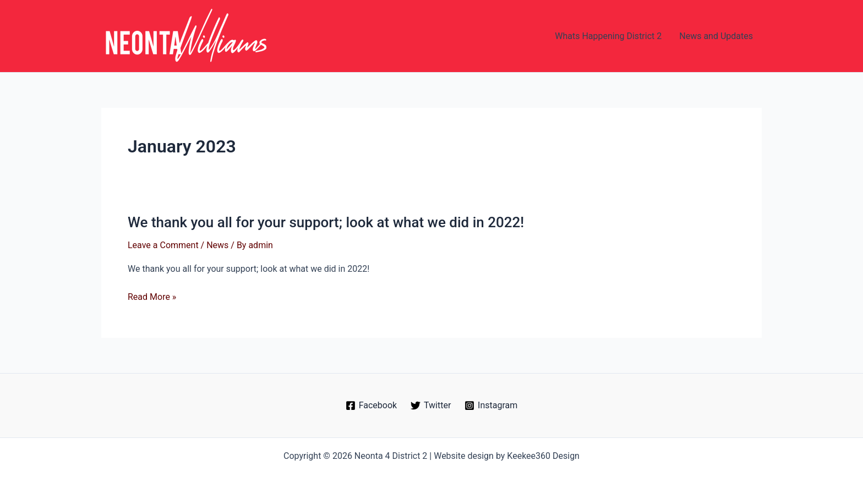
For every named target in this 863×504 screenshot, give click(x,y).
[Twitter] (431, 406)
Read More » (152, 297)
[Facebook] (371, 406)
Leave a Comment (163, 245)
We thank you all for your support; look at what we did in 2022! (326, 222)
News (217, 245)
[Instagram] (491, 406)
